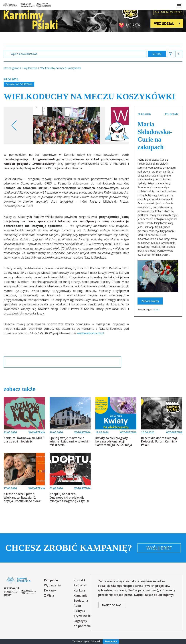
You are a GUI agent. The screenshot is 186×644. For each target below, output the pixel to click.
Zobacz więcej (150, 301)
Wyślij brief (159, 548)
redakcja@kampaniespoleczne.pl (121, 586)
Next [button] (118, 125)
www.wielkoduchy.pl (90, 333)
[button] (179, 5)
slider (157, 310)
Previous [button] (14, 125)
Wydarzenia (24, 84)
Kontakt (80, 580)
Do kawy (50, 590)
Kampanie (51, 580)
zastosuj (157, 54)
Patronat (80, 585)
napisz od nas (112, 605)
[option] (66, 125)
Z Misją (49, 595)
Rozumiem (111, 641)
